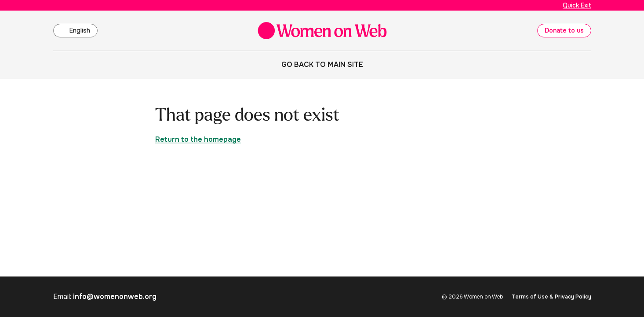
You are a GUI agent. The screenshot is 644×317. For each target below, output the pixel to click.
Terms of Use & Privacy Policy (551, 297)
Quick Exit (577, 5)
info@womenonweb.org (115, 297)
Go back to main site (322, 65)
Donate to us (564, 30)
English (80, 30)
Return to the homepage (198, 139)
